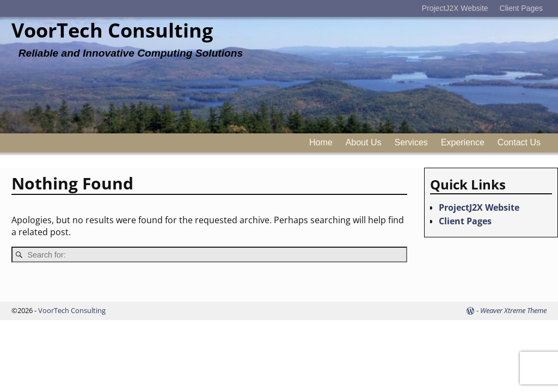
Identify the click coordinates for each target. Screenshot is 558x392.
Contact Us (519, 142)
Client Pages (521, 8)
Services (411, 142)
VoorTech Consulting (112, 30)
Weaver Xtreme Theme (513, 310)
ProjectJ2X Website (455, 8)
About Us (364, 142)
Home (321, 142)
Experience (463, 142)
